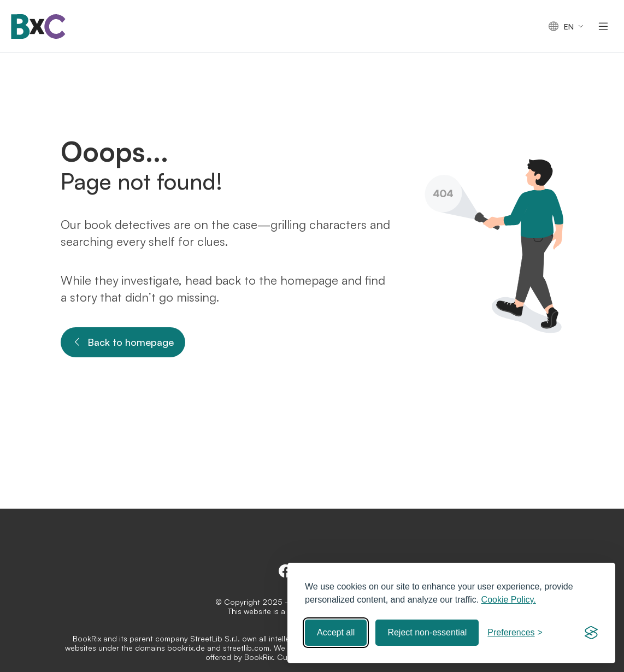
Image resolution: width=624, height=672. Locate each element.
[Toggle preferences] (515, 633)
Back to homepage (123, 342)
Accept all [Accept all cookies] (336, 632)
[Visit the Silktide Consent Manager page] (591, 633)
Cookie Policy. (509, 600)
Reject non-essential (427, 632)
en (561, 26)
